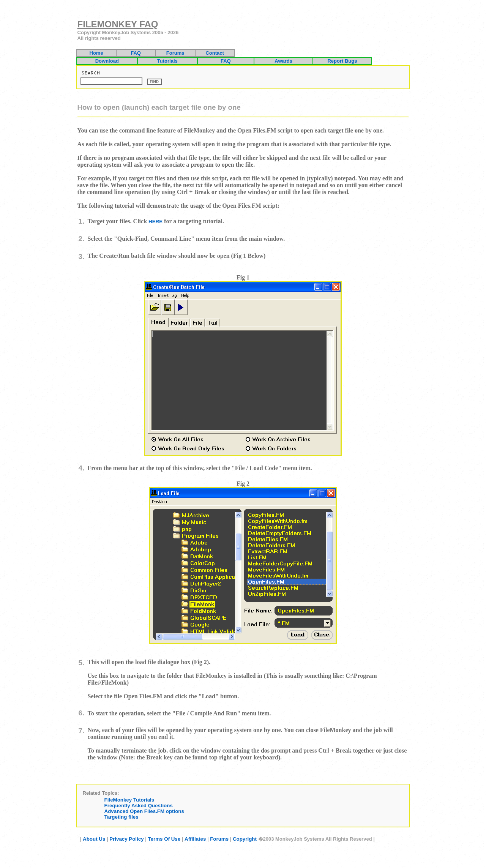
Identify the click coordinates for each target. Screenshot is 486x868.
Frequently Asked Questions (139, 806)
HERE (155, 222)
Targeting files (121, 817)
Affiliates (195, 839)
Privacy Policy (126, 839)
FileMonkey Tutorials (129, 800)
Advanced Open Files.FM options (144, 811)
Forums (219, 839)
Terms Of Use (164, 839)
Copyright (245, 839)
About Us (94, 839)
